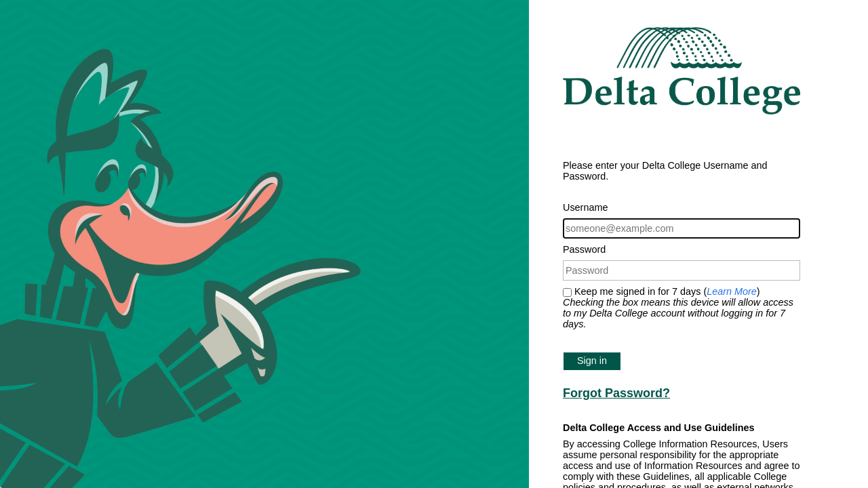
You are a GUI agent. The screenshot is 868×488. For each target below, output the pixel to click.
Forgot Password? (616, 393)
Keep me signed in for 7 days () (678, 308)
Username (585, 207)
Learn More (732, 291)
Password (584, 249)
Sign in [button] (592, 361)
